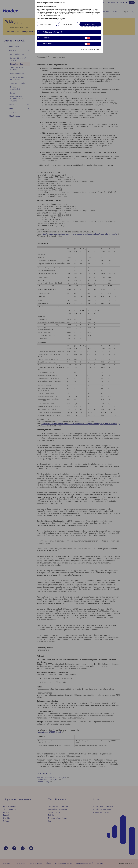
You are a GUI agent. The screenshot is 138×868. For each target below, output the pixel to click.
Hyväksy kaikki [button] (90, 24)
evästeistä (45, 19)
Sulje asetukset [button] (46, 24)
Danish (39, 6)
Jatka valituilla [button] (68, 24)
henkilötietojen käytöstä (58, 19)
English (53, 6)
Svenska (48, 6)
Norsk (43, 6)
